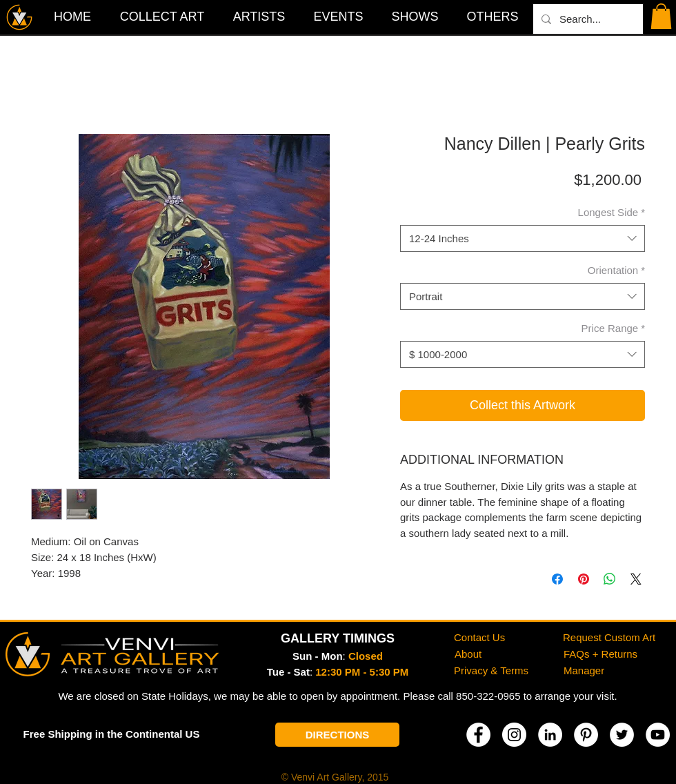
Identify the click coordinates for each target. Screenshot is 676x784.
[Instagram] (514, 735)
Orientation (616, 270)
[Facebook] (478, 735)
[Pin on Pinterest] (584, 579)
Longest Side (612, 212)
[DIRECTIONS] (337, 735)
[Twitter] (622, 735)
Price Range (613, 328)
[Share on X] (636, 579)
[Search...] (587, 19)
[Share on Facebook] (557, 579)
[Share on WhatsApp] (610, 579)
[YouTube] (658, 735)
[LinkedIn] (550, 735)
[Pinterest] (586, 735)
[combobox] (523, 238)
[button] (493, 17)
